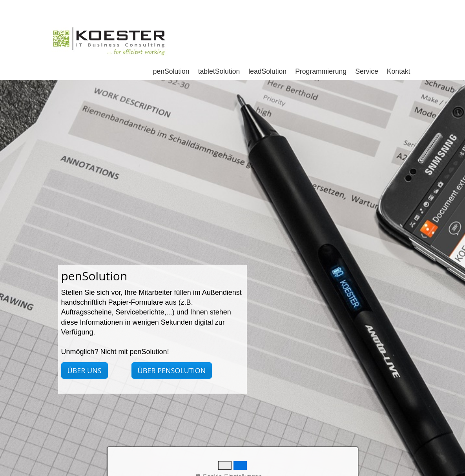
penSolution (171, 45)
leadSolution (267, 45)
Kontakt (399, 45)
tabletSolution (219, 45)
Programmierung (321, 45)
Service (367, 45)
